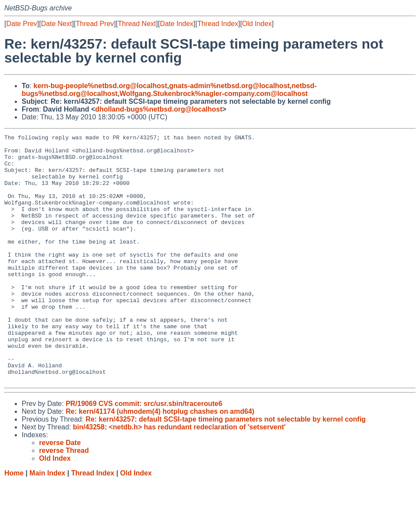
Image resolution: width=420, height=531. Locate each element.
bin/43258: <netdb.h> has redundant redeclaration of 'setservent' (179, 477)
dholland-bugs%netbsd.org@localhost (159, 109)
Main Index (48, 523)
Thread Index (218, 24)
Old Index (257, 24)
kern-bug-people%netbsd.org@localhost (100, 86)
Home (14, 523)
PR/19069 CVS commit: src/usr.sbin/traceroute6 (144, 453)
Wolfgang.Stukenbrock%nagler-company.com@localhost (213, 94)
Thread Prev (95, 24)
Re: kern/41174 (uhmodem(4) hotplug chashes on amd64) (160, 461)
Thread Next (137, 24)
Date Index (176, 24)
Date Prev (21, 24)
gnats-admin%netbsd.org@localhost (230, 86)
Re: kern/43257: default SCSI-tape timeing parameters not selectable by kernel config (226, 469)
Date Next (56, 24)
